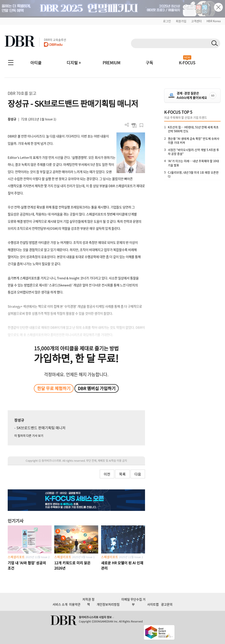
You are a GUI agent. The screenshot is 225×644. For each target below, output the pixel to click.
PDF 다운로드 (134, 125)
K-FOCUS (187, 63)
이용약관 (75, 604)
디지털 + (74, 63)
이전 (107, 474)
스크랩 (141, 125)
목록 (122, 474)
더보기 (127, 125)
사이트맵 (153, 604)
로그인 (167, 21)
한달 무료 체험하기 (54, 388)
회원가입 (181, 21)
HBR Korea (214, 21)
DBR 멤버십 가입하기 (97, 388)
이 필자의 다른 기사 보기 (29, 435)
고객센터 (196, 21)
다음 (138, 474)
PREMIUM (112, 63)
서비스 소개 (60, 604)
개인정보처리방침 (108, 604)
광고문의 (167, 604)
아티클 (36, 63)
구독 (149, 63)
